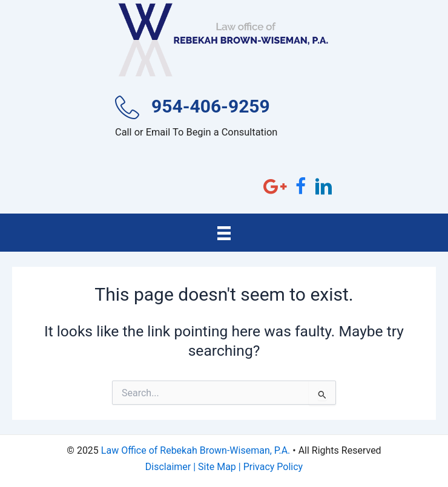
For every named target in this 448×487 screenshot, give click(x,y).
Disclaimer (168, 467)
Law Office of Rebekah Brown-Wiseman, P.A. (196, 450)
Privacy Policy (273, 467)
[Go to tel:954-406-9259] (224, 120)
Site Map (217, 467)
